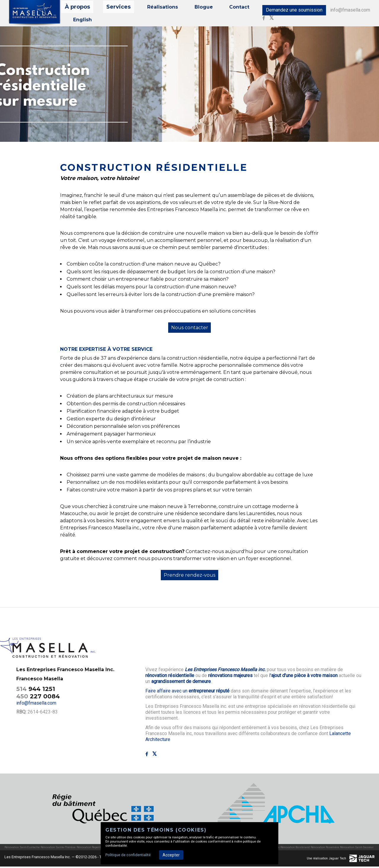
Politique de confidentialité (128, 855)
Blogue (191, 8)
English (80, 20)
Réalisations (154, 8)
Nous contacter (190, 329)
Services (115, 8)
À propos (80, 8)
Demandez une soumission (288, 11)
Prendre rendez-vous (189, 577)
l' (303, 677)
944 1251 (36, 690)
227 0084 (38, 697)
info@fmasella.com (344, 11)
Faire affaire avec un (187, 692)
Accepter (171, 855)
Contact (222, 8)
